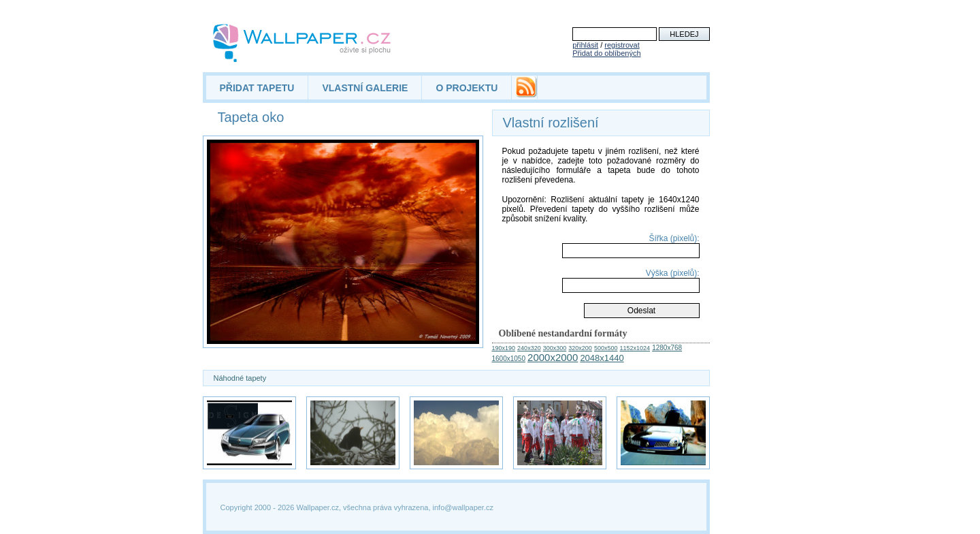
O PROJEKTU (467, 88)
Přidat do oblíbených (606, 53)
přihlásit (585, 45)
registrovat (622, 45)
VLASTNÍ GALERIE (365, 88)
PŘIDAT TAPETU (257, 88)
